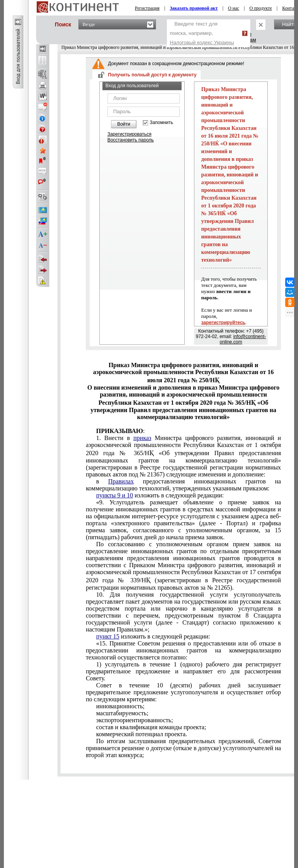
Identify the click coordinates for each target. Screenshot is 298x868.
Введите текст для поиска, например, (202, 33)
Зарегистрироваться (129, 134)
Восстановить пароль (131, 140)
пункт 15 (108, 636)
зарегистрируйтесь (223, 323)
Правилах (121, 481)
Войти (124, 124)
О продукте (261, 8)
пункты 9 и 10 (115, 495)
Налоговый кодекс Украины (202, 42)
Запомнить (161, 123)
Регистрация (147, 8)
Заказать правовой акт (194, 8)
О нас (234, 8)
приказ (142, 438)
